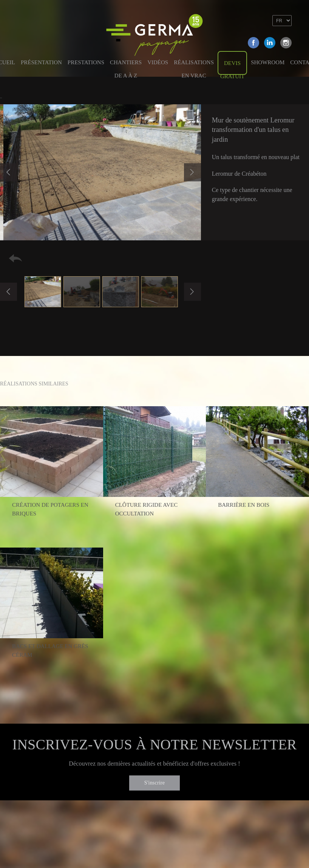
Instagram (286, 43)
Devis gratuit (232, 67)
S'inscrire (154, 783)
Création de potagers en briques (50, 509)
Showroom (268, 62)
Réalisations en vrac (194, 66)
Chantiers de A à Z (126, 66)
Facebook (253, 43)
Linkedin (270, 43)
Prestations (86, 62)
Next (192, 172)
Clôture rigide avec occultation (147, 509)
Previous (8, 172)
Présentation (41, 62)
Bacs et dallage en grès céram (50, 651)
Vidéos (158, 62)
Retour (15, 258)
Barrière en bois (244, 505)
